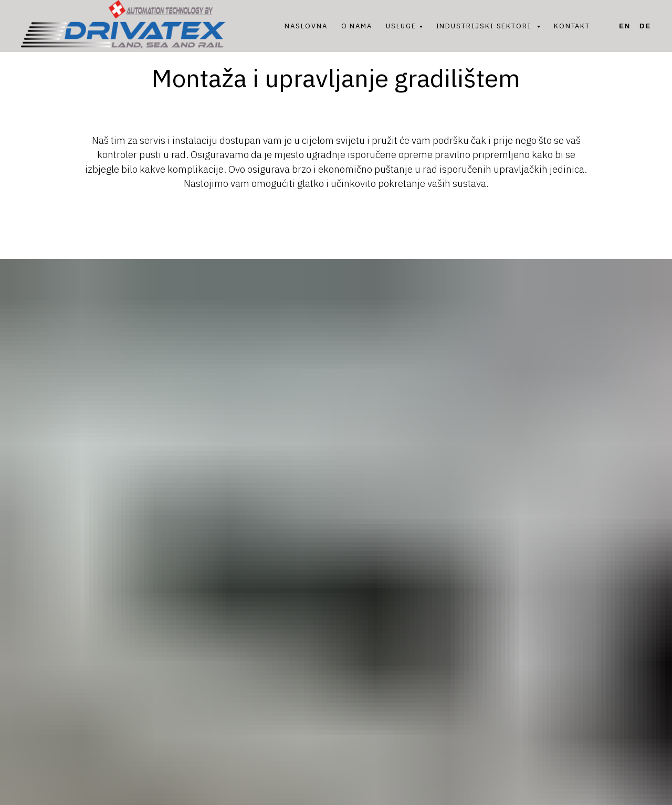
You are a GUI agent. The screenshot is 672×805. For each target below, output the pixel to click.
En (625, 26)
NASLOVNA (306, 26)
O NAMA (357, 26)
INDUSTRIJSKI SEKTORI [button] (485, 26)
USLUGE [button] (401, 26)
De (645, 26)
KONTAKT (572, 26)
